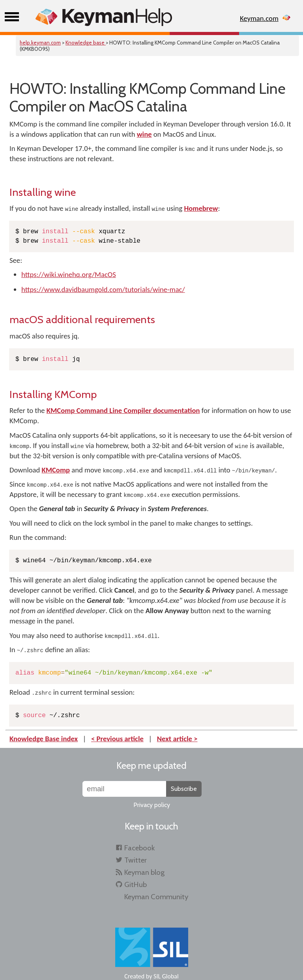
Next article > (177, 739)
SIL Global (166, 976)
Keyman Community (156, 897)
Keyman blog (144, 872)
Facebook (139, 848)
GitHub (136, 884)
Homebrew (201, 208)
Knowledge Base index (44, 739)
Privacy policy (152, 805)
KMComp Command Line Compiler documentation (123, 410)
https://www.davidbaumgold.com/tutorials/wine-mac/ (103, 289)
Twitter (136, 860)
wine (144, 134)
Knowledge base (86, 43)
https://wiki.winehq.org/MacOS (69, 274)
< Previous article (117, 739)
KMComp (56, 470)
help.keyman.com (40, 43)
